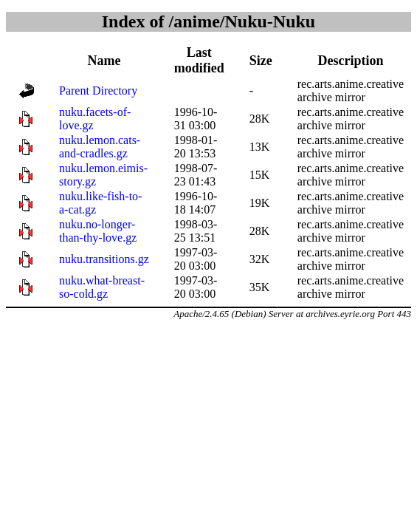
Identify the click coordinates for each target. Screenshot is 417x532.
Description (350, 61)
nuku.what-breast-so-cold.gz (102, 287)
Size (261, 61)
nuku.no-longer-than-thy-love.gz (98, 231)
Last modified (199, 60)
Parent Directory (98, 91)
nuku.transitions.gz (104, 259)
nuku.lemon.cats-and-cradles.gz (100, 147)
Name (104, 61)
